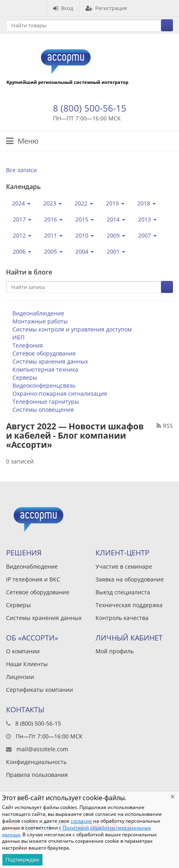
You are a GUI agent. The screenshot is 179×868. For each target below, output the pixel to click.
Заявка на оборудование (130, 579)
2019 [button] (115, 203)
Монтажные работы (40, 321)
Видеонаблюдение (38, 313)
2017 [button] (22, 219)
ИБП (18, 337)
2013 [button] (147, 219)
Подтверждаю (22, 860)
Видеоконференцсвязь (44, 385)
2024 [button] (21, 203)
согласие (81, 821)
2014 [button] (116, 219)
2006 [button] (22, 251)
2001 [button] (116, 251)
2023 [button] (53, 203)
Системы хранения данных (50, 361)
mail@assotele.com (42, 749)
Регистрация (106, 8)
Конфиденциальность (36, 762)
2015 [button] (85, 219)
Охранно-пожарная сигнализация (60, 393)
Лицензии (20, 677)
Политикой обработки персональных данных (76, 831)
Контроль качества (122, 618)
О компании (23, 651)
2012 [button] (22, 235)
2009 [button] (116, 235)
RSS (165, 426)
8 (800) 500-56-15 (90, 108)
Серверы (25, 377)
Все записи (21, 170)
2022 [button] (84, 203)
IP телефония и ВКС (33, 579)
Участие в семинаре (124, 566)
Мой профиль (115, 651)
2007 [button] (147, 235)
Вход (63, 8)
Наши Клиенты (27, 664)
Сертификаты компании (40, 690)
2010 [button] (85, 235)
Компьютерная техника (45, 369)
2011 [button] (53, 235)
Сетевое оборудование (44, 353)
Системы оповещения (43, 410)
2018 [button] (146, 203)
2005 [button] (53, 251)
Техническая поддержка (129, 605)
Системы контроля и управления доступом (72, 329)
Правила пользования (37, 775)
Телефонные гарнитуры (46, 401)
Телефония (28, 345)
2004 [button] (85, 251)
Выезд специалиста (123, 592)
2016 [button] (53, 219)
